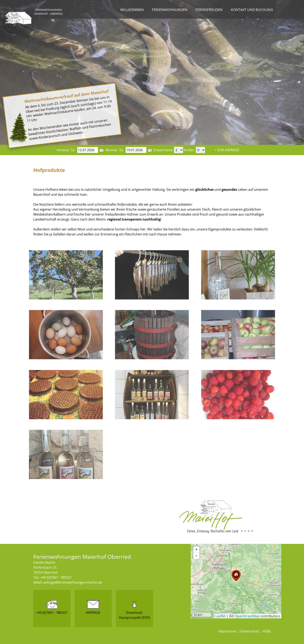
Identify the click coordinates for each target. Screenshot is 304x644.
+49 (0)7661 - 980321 (52, 607)
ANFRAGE (93, 607)
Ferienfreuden (209, 10)
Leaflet (221, 616)
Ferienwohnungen (170, 10)
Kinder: (190, 150)
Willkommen (132, 10)
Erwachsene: (163, 150)
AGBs (267, 631)
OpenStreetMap (247, 616)
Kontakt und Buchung (252, 10)
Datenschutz (249, 631)
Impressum (227, 631)
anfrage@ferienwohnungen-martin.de (73, 582)
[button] (236, 576)
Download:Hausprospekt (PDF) (134, 610)
